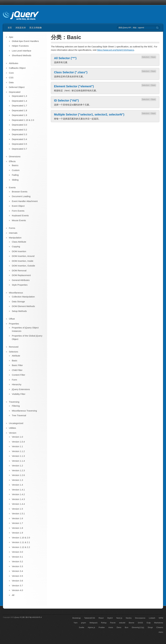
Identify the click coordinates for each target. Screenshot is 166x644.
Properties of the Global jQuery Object (27, 337)
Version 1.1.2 (18, 451)
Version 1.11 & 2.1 (21, 542)
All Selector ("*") (65, 58)
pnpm (84, 623)
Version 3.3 (17, 566)
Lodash (152, 618)
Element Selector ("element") (74, 86)
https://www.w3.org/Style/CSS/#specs (116, 50)
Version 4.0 (17, 590)
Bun (127, 627)
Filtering (16, 406)
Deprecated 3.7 (19, 149)
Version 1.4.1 (18, 490)
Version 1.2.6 (18, 475)
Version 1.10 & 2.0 (21, 538)
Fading (15, 175)
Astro (161, 632)
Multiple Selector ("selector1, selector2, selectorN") (89, 114)
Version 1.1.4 (18, 461)
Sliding (15, 180)
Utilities (12, 428)
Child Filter (17, 370)
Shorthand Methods (22, 55)
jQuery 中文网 (20, 617)
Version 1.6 (17, 518)
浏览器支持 (21, 28)
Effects (12, 161)
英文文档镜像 (36, 28)
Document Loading (21, 196)
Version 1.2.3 (18, 470)
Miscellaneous (16, 293)
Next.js (119, 618)
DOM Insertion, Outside (23, 266)
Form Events (18, 211)
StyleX (110, 618)
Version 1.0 (17, 437)
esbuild (122, 623)
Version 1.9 (17, 533)
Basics (15, 165)
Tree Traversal (19, 415)
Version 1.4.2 (18, 494)
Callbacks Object (17, 68)
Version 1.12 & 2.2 (21, 547)
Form (14, 380)
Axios (111, 627)
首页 (10, 28)
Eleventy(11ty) (138, 627)
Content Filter (18, 375)
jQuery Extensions (21, 389)
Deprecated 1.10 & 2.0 (23, 120)
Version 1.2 (17, 466)
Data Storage (18, 301)
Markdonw (159, 623)
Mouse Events (19, 220)
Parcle (113, 623)
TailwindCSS (90, 618)
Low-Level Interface (22, 51)
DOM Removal (19, 271)
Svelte (82, 627)
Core (11, 73)
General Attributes (21, 280)
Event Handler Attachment (25, 201)
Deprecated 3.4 (19, 139)
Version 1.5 (17, 509)
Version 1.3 (17, 480)
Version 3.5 (17, 576)
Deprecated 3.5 (19, 144)
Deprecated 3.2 (19, 130)
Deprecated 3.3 (19, 134)
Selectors (146, 57)
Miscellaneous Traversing (24, 411)
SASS (140, 623)
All (13, 595)
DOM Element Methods (23, 306)
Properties (14, 324)
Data (11, 82)
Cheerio (160, 627)
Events (12, 187)
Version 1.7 (17, 523)
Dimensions (15, 156)
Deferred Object (17, 87)
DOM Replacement (21, 275)
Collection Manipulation (23, 297)
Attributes (14, 63)
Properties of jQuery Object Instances (25, 329)
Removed (14, 347)
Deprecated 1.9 (19, 115)
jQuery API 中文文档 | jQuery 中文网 (21, 16)
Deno (119, 627)
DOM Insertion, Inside (23, 261)
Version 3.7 (17, 586)
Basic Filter (17, 365)
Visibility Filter (19, 394)
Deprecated (15, 92)
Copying (16, 246)
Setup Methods (19, 311)
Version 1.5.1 (18, 514)
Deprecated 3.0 (19, 125)
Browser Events (20, 192)
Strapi (150, 627)
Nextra (129, 618)
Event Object (18, 206)
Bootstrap (76, 618)
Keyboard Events (20, 215)
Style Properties (20, 285)
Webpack (94, 623)
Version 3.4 (17, 571)
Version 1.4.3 (18, 499)
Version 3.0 (17, 552)
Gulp (148, 623)
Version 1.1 (17, 446)
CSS (11, 78)
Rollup (104, 623)
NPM (161, 618)
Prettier (102, 627)
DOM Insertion (19, 251)
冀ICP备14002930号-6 (34, 617)
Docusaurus (140, 618)
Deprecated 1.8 (19, 110)
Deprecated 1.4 (19, 101)
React (101, 618)
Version (13, 433)
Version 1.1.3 (18, 456)
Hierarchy (17, 384)
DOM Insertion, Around (23, 256)
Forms (12, 228)
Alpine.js (91, 627)
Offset (12, 319)
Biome (132, 623)
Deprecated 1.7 (19, 106)
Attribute (16, 356)
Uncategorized (16, 423)
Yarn (76, 623)
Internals (13, 233)
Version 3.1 (17, 557)
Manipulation (15, 238)
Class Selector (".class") (71, 72)
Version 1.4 (17, 485)
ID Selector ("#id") (66, 100)
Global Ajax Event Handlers (25, 41)
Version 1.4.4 (18, 504)
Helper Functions (20, 46)
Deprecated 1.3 (19, 96)
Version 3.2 (17, 561)
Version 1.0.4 (18, 442)
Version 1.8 (17, 528)
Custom (16, 170)
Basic (153, 57)
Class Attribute (19, 242)
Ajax (11, 37)
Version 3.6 (17, 581)
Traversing (14, 402)
